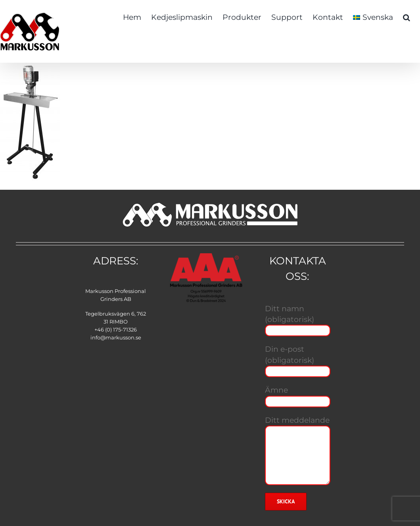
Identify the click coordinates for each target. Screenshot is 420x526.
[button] (407, 17)
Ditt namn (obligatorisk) (298, 319)
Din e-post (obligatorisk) (298, 360)
